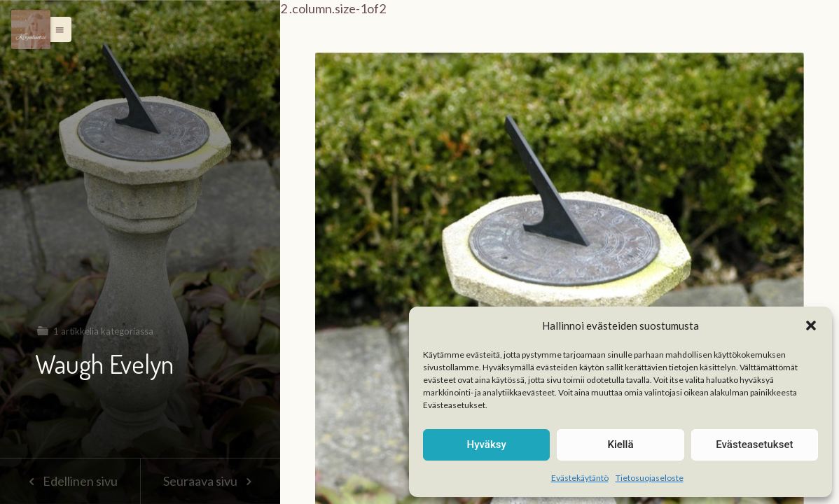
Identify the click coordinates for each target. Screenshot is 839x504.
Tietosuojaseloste (650, 478)
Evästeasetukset (754, 444)
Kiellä (620, 444)
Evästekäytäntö (580, 478)
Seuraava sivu (210, 481)
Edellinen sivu (70, 481)
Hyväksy (487, 444)
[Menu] (31, 29)
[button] (811, 325)
